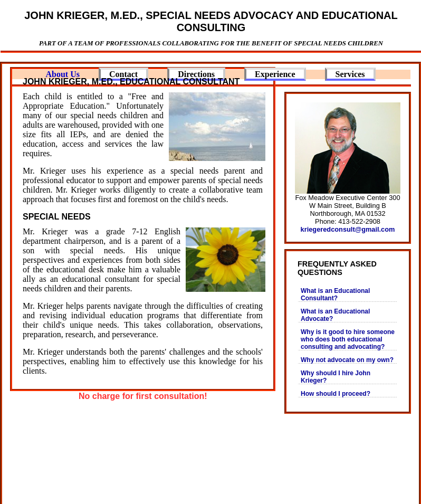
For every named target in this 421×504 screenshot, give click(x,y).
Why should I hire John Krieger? (336, 377)
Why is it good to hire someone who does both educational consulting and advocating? (348, 339)
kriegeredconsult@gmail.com (348, 229)
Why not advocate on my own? (347, 360)
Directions (196, 74)
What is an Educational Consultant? (335, 294)
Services (350, 74)
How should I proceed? (336, 394)
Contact (123, 74)
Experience (275, 74)
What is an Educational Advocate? (335, 315)
